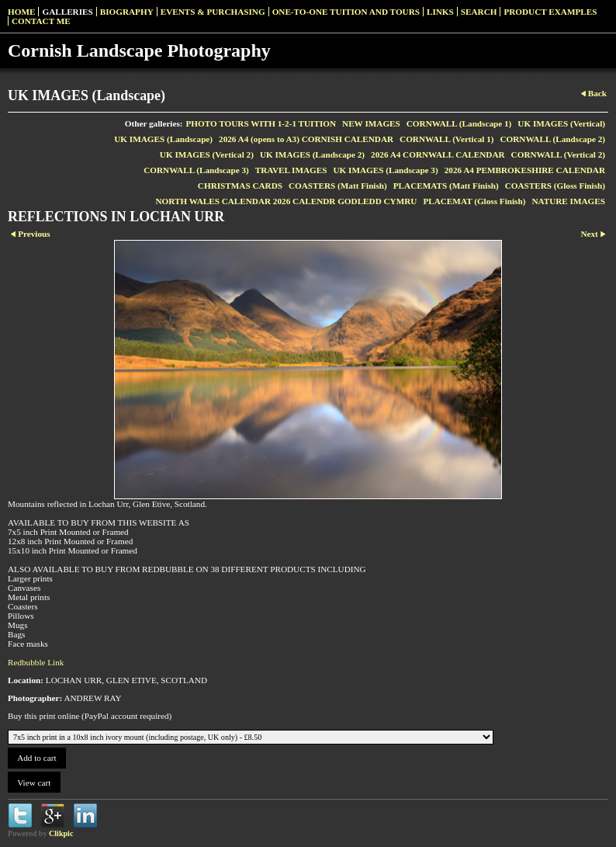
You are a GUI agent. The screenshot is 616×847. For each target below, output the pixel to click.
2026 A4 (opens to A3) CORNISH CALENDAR (306, 139)
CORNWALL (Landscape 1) (459, 123)
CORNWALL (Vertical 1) (446, 139)
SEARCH (479, 12)
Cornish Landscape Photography (139, 50)
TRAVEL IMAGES (291, 170)
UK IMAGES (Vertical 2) (207, 154)
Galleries (67, 12)
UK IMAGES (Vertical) (561, 123)
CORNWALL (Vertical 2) (558, 154)
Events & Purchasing (213, 12)
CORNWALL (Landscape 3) (196, 170)
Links (440, 12)
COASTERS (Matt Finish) (338, 186)
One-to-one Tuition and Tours (346, 12)
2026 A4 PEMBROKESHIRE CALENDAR (525, 170)
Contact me (41, 21)
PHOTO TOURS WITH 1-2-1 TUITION (261, 123)
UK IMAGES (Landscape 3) (385, 170)
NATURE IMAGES (568, 201)
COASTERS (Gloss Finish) (555, 186)
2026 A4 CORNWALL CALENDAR (438, 154)
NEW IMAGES (371, 123)
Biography (127, 12)
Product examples (550, 12)
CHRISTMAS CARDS (240, 186)
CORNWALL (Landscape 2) (552, 139)
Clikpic (61, 833)
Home (21, 12)
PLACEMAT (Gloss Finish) (474, 201)
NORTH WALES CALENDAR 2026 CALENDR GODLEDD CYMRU (286, 201)
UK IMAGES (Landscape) (163, 139)
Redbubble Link (36, 662)
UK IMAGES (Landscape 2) (312, 154)
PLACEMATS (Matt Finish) (446, 186)
